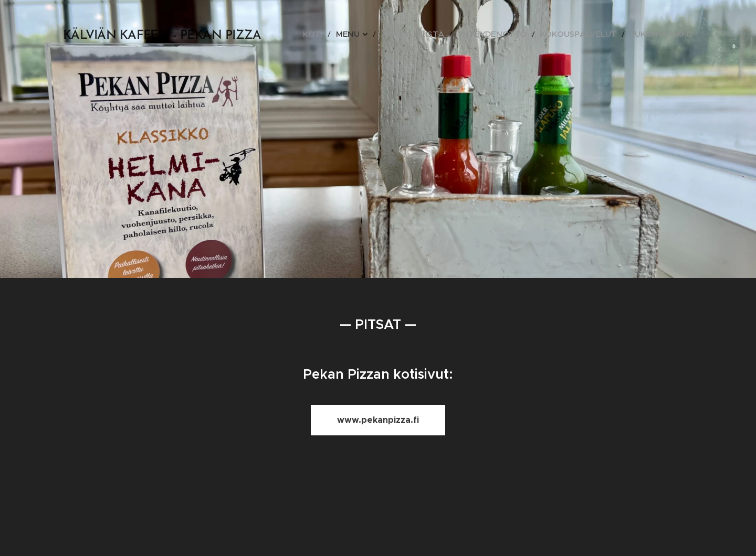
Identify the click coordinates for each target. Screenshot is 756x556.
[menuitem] (362, 34)
